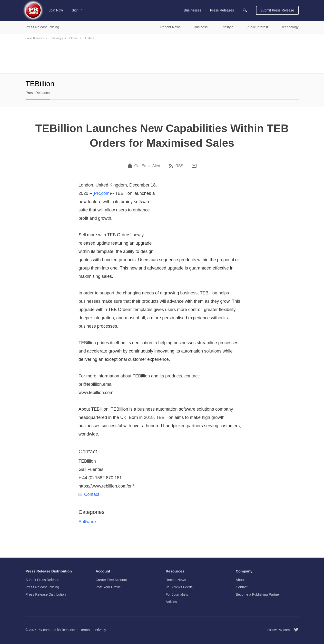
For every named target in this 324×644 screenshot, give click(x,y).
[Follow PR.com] (294, 630)
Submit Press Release (277, 10)
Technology (56, 38)
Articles (171, 602)
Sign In (77, 10)
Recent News (176, 580)
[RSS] (172, 166)
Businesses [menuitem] (193, 10)
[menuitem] (245, 10)
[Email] (194, 166)
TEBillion (89, 38)
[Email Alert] (131, 166)
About (240, 580)
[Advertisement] (162, 56)
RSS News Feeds (179, 587)
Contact (89, 494)
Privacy (100, 630)
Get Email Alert (147, 166)
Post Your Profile (108, 587)
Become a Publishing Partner (258, 594)
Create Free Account (111, 580)
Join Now (56, 10)
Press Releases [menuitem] (222, 10)
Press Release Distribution (46, 594)
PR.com (102, 193)
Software (73, 38)
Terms (85, 630)
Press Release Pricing (42, 587)
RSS (179, 166)
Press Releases (35, 38)
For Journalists (177, 594)
